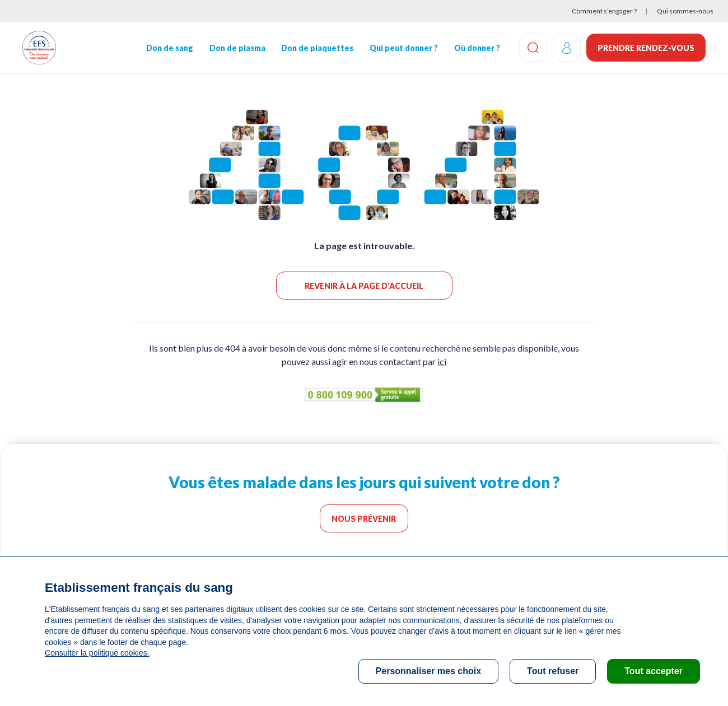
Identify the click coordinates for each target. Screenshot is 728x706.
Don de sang (170, 48)
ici (442, 361)
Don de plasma (237, 48)
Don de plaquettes (317, 48)
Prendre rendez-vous (646, 48)
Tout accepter (654, 671)
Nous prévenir (364, 519)
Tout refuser (553, 671)
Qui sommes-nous (685, 11)
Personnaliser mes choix (429, 671)
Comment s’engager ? (604, 11)
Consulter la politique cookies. (97, 653)
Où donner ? (477, 48)
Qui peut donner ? (404, 48)
